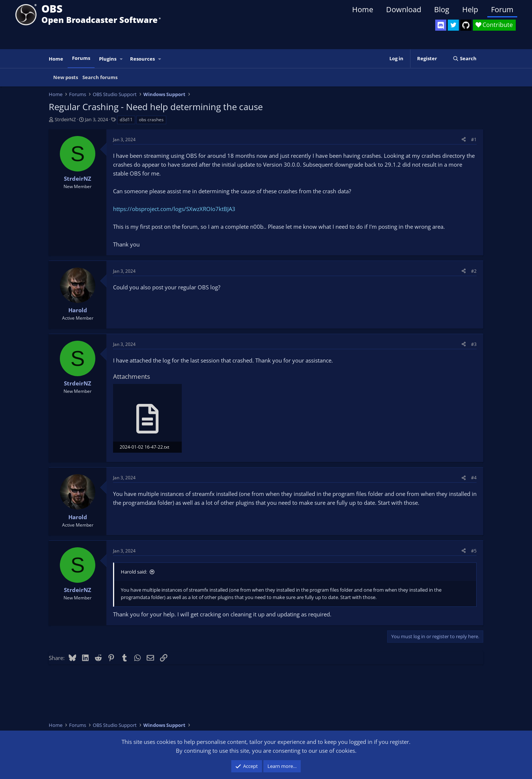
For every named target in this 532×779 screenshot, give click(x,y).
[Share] (464, 140)
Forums (81, 58)
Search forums (100, 77)
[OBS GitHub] (466, 25)
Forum (502, 9)
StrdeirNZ (65, 119)
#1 (474, 140)
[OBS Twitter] (453, 25)
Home (363, 9)
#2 (474, 271)
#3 (474, 344)
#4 (474, 478)
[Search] (465, 59)
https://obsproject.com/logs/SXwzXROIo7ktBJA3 (174, 209)
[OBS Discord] (441, 25)
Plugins (108, 59)
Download (404, 9)
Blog (442, 9)
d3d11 (126, 120)
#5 (474, 551)
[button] (122, 59)
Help (470, 9)
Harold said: (134, 572)
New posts (66, 77)
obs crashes (151, 120)
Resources (142, 59)
